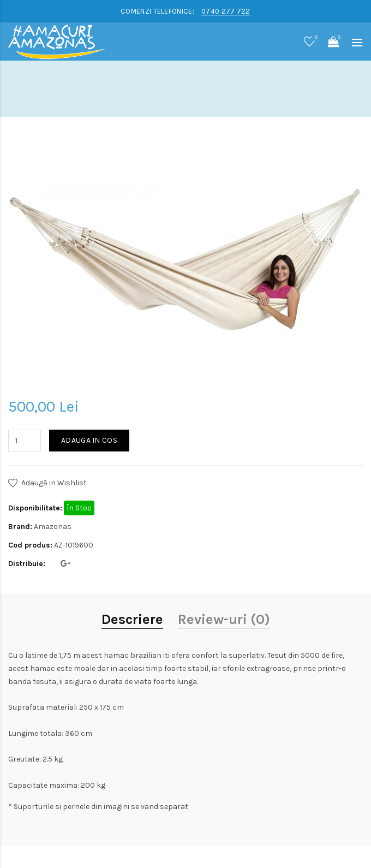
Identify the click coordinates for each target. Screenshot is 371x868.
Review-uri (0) (224, 619)
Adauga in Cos (89, 440)
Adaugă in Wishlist (54, 483)
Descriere (132, 619)
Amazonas (53, 527)
